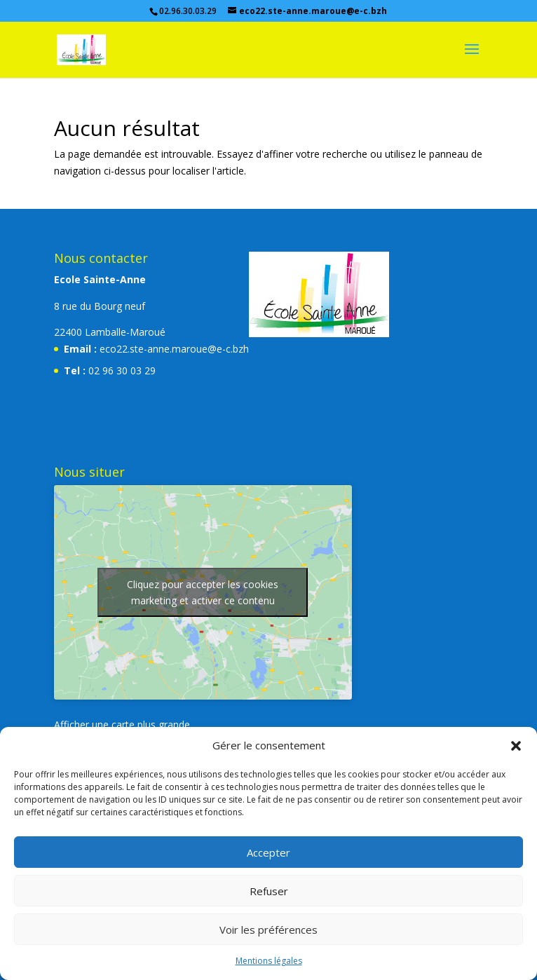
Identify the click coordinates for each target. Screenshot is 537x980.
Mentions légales (269, 961)
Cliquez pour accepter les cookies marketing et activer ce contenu (203, 592)
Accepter (268, 852)
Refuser (269, 891)
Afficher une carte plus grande (122, 724)
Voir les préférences (268, 930)
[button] (516, 746)
